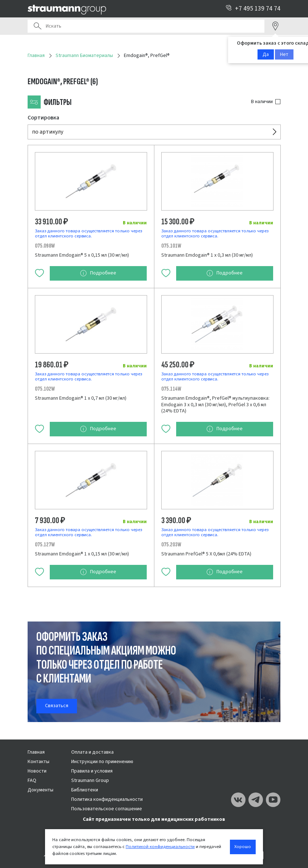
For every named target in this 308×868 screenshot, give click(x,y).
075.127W (45, 545)
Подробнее (98, 273)
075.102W (45, 389)
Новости (37, 771)
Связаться (57, 706)
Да (266, 54)
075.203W (171, 545)
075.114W (171, 389)
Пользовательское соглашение (107, 809)
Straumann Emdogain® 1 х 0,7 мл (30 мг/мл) (81, 398)
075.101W (171, 246)
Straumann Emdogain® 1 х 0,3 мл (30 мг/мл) (207, 255)
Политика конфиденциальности (107, 799)
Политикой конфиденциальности (160, 847)
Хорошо (243, 847)
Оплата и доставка (92, 752)
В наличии (262, 102)
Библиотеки (85, 790)
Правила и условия (92, 771)
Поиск (37, 26)
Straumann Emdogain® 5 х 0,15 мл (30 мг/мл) (82, 255)
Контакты (38, 762)
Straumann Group (90, 781)
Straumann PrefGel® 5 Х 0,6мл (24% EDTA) (206, 554)
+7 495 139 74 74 (253, 9)
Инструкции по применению (102, 762)
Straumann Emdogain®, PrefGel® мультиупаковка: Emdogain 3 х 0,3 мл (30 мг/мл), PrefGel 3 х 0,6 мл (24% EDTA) (215, 405)
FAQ (32, 781)
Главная (36, 752)
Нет (284, 54)
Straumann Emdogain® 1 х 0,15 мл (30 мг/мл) (82, 554)
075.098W (45, 246)
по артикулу (48, 132)
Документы (40, 790)
